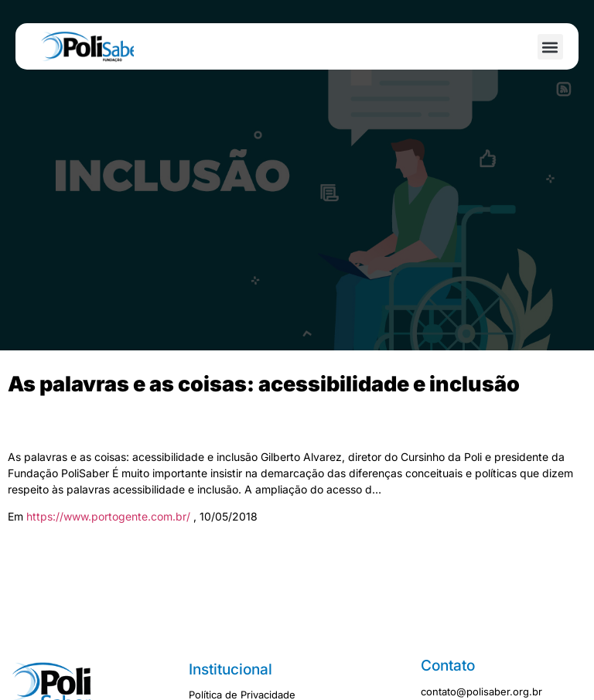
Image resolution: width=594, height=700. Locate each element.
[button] (550, 47)
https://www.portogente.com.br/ (110, 516)
